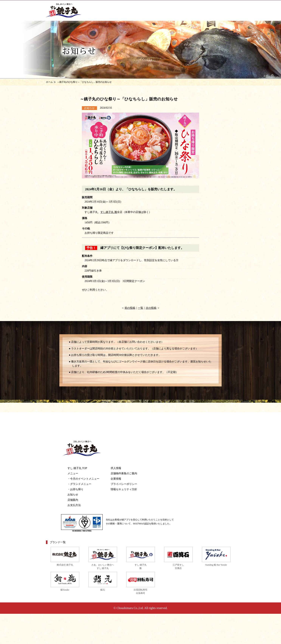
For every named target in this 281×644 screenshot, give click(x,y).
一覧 (140, 308)
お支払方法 (74, 505)
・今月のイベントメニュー (83, 479)
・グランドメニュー (79, 484)
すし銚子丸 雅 (109, 212)
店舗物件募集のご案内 (124, 473)
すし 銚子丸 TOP (77, 468)
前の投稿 (130, 308)
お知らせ (73, 495)
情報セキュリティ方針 (124, 489)
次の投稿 (151, 308)
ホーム (49, 82)
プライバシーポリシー (124, 484)
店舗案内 (73, 500)
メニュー (73, 473)
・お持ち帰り (75, 489)
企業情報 (116, 479)
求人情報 (116, 468)
